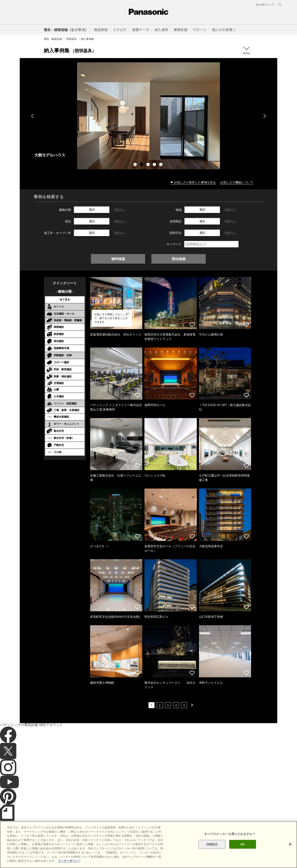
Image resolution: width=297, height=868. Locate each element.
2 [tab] (142, 165)
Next (265, 116)
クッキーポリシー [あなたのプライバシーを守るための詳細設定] (69, 861)
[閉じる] (290, 844)
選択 (92, 210)
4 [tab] (155, 165)
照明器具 (71, 39)
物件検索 (118, 259)
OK (243, 844)
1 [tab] (136, 165)
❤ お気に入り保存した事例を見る (193, 182)
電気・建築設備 (53, 39)
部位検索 (179, 259)
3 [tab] (148, 165)
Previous (32, 116)
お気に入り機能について (237, 182)
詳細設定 (212, 844)
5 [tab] (161, 165)
